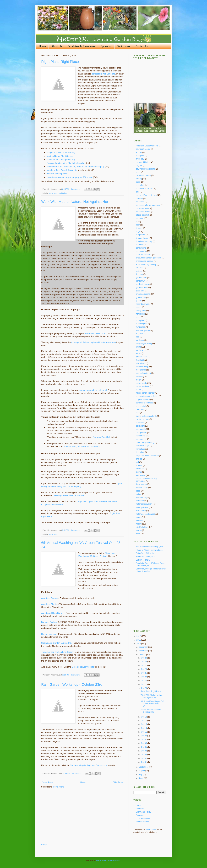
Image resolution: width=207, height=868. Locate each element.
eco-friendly (141, 251)
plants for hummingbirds (146, 416)
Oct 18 (144, 717)
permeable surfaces (144, 403)
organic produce (143, 400)
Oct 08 (144, 736)
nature (139, 390)
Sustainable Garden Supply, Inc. (56, 643)
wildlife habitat (142, 527)
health (139, 307)
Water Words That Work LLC (109, 860)
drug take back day (144, 241)
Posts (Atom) (59, 787)
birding (139, 179)
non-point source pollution (147, 396)
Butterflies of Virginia (145, 553)
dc (137, 222)
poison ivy (140, 423)
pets (138, 413)
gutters (139, 301)
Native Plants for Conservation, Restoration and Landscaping (75, 167)
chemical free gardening (146, 195)
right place (140, 449)
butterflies (140, 185)
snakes (139, 459)
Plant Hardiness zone (95, 333)
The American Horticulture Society (57, 652)
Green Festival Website (83, 667)
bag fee (139, 166)
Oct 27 (144, 665)
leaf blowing (141, 350)
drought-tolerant (143, 238)
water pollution (142, 507)
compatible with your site (103, 74)
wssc (138, 534)
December (144, 647)
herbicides (140, 314)
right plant (63, 193)
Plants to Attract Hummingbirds (149, 550)
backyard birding (143, 162)
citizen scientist (142, 215)
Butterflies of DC (143, 560)
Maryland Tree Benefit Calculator (62, 170)
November (144, 651)
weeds (139, 517)
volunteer (140, 501)
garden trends (142, 288)
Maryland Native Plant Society (61, 153)
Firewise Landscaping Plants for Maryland (66, 163)
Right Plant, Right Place (60, 62)
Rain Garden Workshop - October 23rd (72, 684)
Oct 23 (144, 677)
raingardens (141, 439)
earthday (140, 245)
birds (138, 182)
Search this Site (143, 822)
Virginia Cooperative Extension (92, 501)
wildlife (139, 524)
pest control (141, 406)
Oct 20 (144, 688)
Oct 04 (144, 751)
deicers (139, 228)
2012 (139, 636)
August (142, 771)
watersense (141, 511)
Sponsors (106, 46)
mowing (139, 376)
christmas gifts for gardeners (148, 205)
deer (138, 225)
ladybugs (140, 340)
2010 (139, 644)
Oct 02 (144, 758)
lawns (138, 347)
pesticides (140, 409)
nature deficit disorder (145, 393)
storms (139, 472)
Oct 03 (144, 755)
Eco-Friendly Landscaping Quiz (149, 547)
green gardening (143, 294)
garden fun (140, 281)
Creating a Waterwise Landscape (68, 495)
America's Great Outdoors (147, 146)
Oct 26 (144, 669)
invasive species (143, 330)
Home (42, 46)
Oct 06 (144, 743)
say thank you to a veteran (147, 456)
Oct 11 (144, 732)
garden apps (141, 278)
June (141, 778)
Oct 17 (144, 721)
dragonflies (141, 235)
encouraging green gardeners (149, 258)
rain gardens (141, 433)
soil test (139, 466)
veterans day (141, 498)
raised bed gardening (145, 442)
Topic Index (124, 46)
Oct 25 (144, 673)
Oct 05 (144, 747)
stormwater (141, 475)
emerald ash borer (144, 255)
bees (138, 172)
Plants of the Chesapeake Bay (61, 160)
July (141, 774)
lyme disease (142, 357)
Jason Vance (151, 830)
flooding (139, 274)
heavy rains (141, 311)
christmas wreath (143, 212)
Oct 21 (144, 684)
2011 (139, 640)
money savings (142, 367)
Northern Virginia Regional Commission (89, 765)
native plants (54, 193)
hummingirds (141, 324)
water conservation (144, 504)
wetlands (140, 520)
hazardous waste (143, 304)
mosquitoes (141, 370)
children (139, 198)
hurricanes (140, 327)
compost (139, 218)
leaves (139, 353)
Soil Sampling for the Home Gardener (82, 447)
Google (44, 845)
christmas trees (142, 208)
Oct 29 (144, 658)
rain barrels (141, 429)
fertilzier (139, 271)
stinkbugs (140, 469)
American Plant (49, 604)
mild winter (140, 363)
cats (138, 192)
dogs (138, 231)
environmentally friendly (146, 264)
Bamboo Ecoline (49, 622)
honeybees (141, 320)
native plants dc (143, 386)
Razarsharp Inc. (49, 634)
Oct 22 (144, 680)
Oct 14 (144, 728)
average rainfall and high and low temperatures (94, 342)
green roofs (141, 297)
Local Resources (143, 819)
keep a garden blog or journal (93, 390)
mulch (138, 380)
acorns (139, 152)
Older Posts (118, 782)
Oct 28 (144, 662)
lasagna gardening (144, 343)
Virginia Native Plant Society (60, 156)
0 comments (76, 189)
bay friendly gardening (145, 169)
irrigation (140, 334)
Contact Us (142, 46)
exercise (139, 268)
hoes (138, 317)
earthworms (141, 248)
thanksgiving (141, 484)
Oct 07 (144, 739)
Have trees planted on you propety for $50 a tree (70, 177)
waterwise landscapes (145, 514)
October (142, 655)
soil (137, 462)
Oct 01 (144, 762)
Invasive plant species (57, 174)
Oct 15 (144, 724)
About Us (57, 46)
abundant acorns (143, 149)
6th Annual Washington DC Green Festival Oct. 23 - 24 (152, 704)
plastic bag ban (142, 419)
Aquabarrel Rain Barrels (53, 613)
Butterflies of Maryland (145, 557)
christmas (140, 202)
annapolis (140, 156)
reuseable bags (142, 446)
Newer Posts (48, 782)
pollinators (140, 426)
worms (139, 530)
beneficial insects (143, 175)
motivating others (143, 373)
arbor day (140, 159)
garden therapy (142, 284)
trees (138, 491)
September (144, 767)
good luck (140, 291)
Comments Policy (143, 812)
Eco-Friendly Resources (81, 46)
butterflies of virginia (144, 189)
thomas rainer (142, 488)
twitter (138, 494)
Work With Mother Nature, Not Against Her (75, 202)
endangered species (145, 261)
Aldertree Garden (49, 598)
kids (138, 337)
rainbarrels (140, 436)
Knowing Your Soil (101, 437)
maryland (140, 360)
